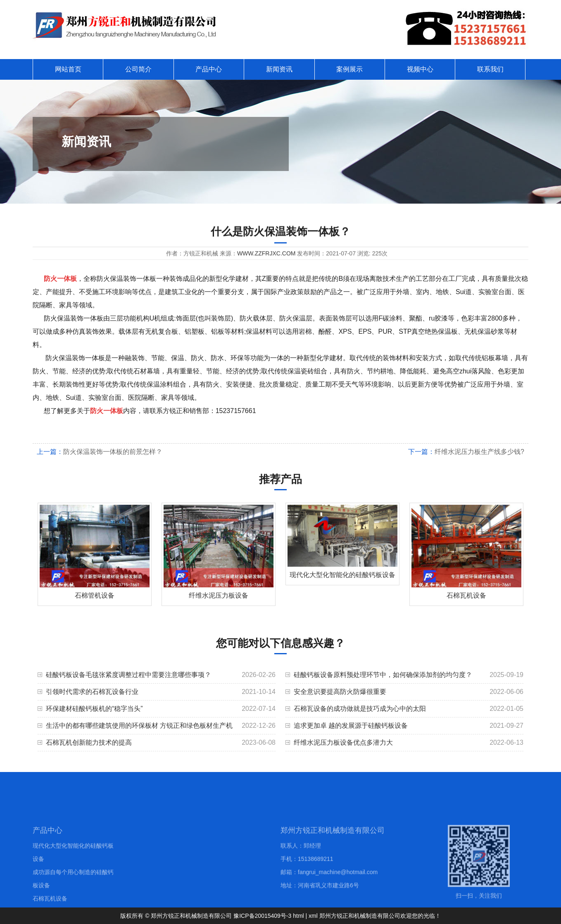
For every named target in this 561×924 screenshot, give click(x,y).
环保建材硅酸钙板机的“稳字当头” (94, 709)
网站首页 (68, 69)
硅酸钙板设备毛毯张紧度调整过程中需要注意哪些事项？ (128, 675)
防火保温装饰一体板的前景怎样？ (113, 452)
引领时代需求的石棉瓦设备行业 (92, 692)
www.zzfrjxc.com (266, 255)
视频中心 (420, 69)
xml (313, 916)
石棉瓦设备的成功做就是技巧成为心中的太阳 (360, 709)
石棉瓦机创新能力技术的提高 (89, 742)
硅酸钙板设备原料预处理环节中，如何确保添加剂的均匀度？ (383, 675)
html (298, 916)
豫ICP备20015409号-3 (262, 916)
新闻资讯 (279, 69)
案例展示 (349, 69)
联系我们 (490, 69)
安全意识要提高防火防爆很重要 (340, 692)
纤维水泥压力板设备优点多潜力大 (343, 742)
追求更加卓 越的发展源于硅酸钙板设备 (351, 726)
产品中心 (209, 69)
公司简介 (138, 69)
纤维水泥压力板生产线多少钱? (479, 452)
